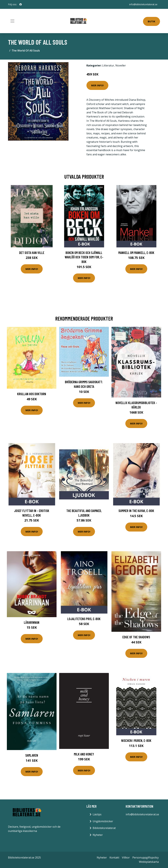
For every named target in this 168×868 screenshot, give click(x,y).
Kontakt (114, 858)
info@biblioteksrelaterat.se (143, 4)
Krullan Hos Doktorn (32, 394)
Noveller (121, 65)
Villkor (126, 858)
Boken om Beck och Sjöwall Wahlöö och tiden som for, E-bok (84, 257)
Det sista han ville (32, 253)
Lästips (97, 814)
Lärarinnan (32, 622)
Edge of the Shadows (136, 637)
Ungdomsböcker (103, 821)
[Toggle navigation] (12, 21)
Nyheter (98, 835)
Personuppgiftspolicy (146, 858)
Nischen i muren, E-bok (136, 740)
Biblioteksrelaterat (104, 828)
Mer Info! (97, 85)
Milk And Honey (84, 754)
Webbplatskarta (149, 862)
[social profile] (21, 4)
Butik (151, 21)
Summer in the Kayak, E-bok (136, 511)
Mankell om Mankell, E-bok (136, 253)
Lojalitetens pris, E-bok (84, 619)
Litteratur (108, 65)
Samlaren (32, 755)
